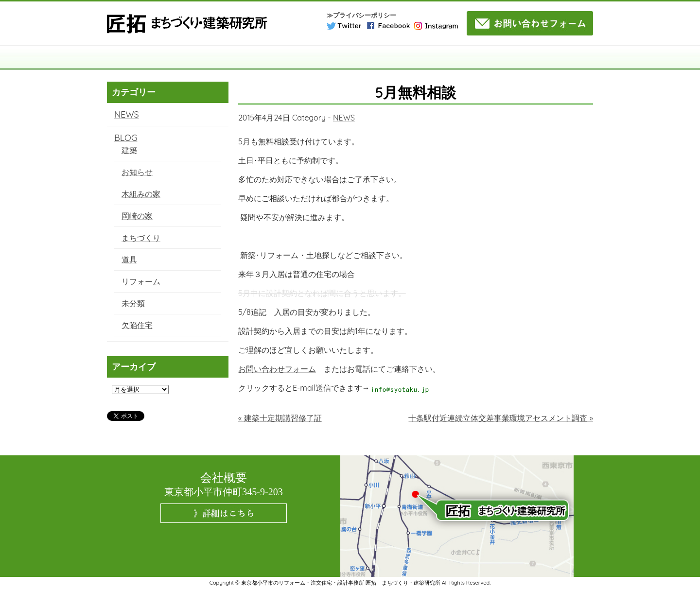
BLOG (126, 138)
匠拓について (198, 57)
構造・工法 (259, 57)
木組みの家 (141, 194)
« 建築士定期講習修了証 (280, 418)
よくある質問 (501, 57)
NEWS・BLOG (562, 57)
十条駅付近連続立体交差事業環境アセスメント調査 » (501, 418)
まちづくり (141, 238)
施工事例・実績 (380, 57)
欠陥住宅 (137, 325)
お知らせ (137, 172)
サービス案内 (320, 57)
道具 (129, 260)
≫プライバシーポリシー (361, 15)
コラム (441, 57)
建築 (129, 150)
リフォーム (141, 281)
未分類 (133, 303)
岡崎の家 (137, 216)
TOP (137, 57)
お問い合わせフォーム (277, 369)
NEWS (344, 118)
